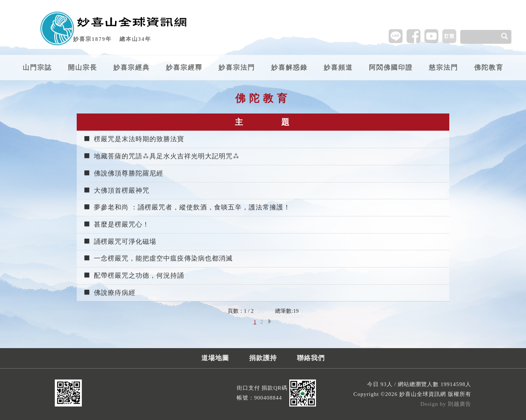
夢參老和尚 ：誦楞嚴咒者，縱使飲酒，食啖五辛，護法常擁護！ (187, 207)
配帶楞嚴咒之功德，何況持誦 (134, 275)
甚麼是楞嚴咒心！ (116, 224)
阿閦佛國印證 (391, 68)
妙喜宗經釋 (184, 68)
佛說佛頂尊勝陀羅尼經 (123, 173)
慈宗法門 (443, 68)
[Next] (270, 322)
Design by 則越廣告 (446, 404)
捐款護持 (263, 358)
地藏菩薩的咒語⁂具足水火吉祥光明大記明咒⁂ (161, 156)
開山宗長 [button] (83, 68)
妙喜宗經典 (131, 68)
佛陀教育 (489, 68)
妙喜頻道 (338, 68)
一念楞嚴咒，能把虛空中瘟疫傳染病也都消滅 (158, 258)
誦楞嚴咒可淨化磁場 (120, 242)
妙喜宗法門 (237, 68)
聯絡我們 (311, 358)
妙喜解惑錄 (289, 68)
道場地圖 (215, 358)
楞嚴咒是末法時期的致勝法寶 (134, 139)
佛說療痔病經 (109, 293)
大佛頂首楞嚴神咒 (116, 190)
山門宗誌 (37, 68)
